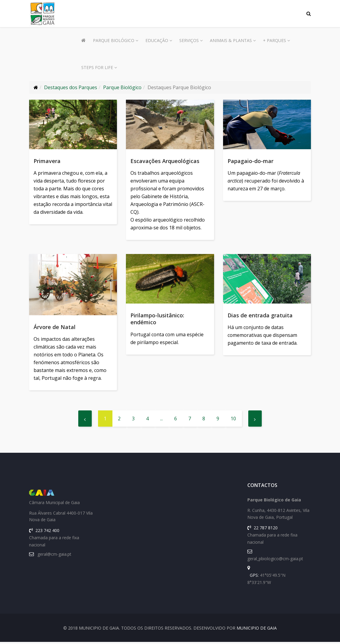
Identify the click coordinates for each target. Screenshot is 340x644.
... (161, 421)
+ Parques (274, 40)
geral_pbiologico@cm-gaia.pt (275, 561)
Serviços (189, 40)
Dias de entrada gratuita (260, 316)
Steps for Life (97, 67)
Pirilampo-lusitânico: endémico (157, 320)
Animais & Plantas (231, 40)
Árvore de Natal (55, 328)
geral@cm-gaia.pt (54, 556)
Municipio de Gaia (257, 630)
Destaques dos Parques (71, 87)
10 (233, 421)
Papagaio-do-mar (251, 161)
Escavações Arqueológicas (165, 161)
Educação (157, 40)
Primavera (47, 161)
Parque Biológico (114, 40)
